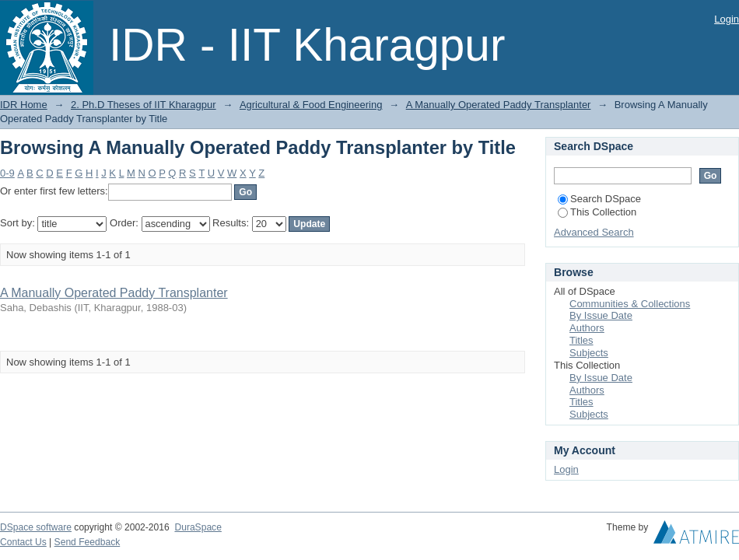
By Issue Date (601, 315)
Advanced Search (594, 232)
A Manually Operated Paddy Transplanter (499, 105)
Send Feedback (88, 542)
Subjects (589, 353)
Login (727, 19)
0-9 (7, 173)
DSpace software (36, 527)
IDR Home (24, 105)
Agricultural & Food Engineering (311, 105)
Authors (587, 328)
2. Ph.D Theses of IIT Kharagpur (144, 105)
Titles (581, 340)
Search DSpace (599, 199)
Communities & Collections (630, 304)
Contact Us (23, 542)
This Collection (597, 212)
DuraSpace (198, 527)
